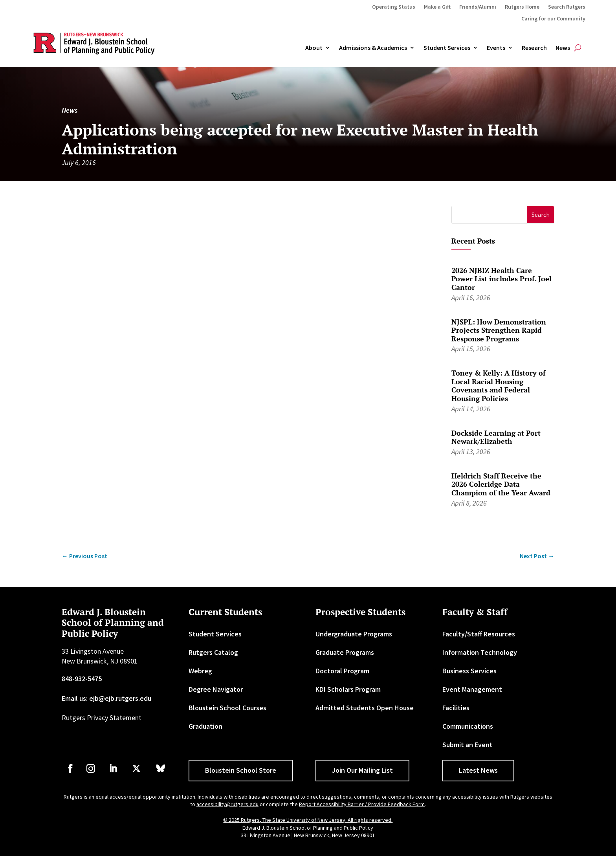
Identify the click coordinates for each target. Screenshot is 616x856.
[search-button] (578, 48)
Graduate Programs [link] (345, 652)
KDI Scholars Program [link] (348, 689)
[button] (540, 215)
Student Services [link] (447, 48)
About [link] (314, 48)
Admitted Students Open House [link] (365, 708)
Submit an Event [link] (467, 745)
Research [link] (534, 48)
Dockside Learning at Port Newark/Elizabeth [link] (496, 437)
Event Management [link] (472, 689)
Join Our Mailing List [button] (362, 770)
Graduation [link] (205, 726)
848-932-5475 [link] (82, 679)
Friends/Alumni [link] (478, 7)
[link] (84, 556)
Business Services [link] (469, 671)
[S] (489, 215)
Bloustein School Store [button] (241, 770)
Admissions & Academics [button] (373, 48)
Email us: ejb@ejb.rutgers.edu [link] (106, 698)
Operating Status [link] (394, 7)
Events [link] (496, 48)
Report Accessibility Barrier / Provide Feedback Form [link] (362, 804)
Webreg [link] (200, 671)
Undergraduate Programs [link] (354, 634)
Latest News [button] (478, 770)
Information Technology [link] (480, 652)
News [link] (563, 48)
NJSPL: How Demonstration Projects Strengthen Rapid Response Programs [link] (499, 330)
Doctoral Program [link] (342, 671)
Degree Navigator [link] (216, 689)
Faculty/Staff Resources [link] (479, 634)
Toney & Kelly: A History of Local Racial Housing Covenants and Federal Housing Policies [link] (499, 386)
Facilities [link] (456, 708)
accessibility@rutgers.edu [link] (227, 804)
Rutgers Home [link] (522, 7)
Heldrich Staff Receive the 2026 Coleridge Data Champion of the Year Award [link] (501, 484)
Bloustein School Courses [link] (227, 708)
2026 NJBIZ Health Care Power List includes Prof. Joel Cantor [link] (501, 279)
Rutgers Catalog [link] (213, 652)
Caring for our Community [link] (553, 19)
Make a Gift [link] (437, 7)
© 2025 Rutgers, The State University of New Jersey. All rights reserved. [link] (308, 820)
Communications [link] (468, 726)
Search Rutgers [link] (567, 7)
